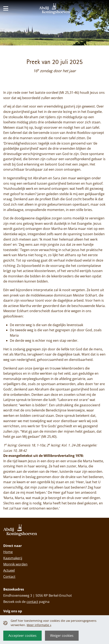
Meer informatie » (39, 625)
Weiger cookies (62, 636)
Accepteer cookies (22, 636)
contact (32, 602)
